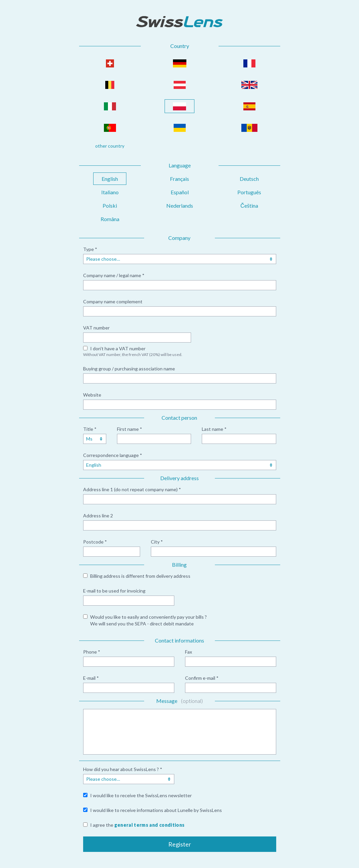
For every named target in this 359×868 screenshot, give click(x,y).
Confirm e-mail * (202, 678)
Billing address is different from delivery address (140, 576)
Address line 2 (98, 516)
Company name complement (113, 301)
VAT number (96, 328)
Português (249, 192)
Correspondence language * (113, 455)
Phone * (92, 652)
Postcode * (95, 542)
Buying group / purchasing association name (129, 369)
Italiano (110, 192)
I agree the (137, 825)
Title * (90, 429)
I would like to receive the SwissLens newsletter (141, 795)
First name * (130, 429)
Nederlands (180, 206)
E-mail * (91, 678)
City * (157, 542)
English (110, 179)
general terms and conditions (149, 825)
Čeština (249, 206)
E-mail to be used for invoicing (114, 591)
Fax (189, 652)
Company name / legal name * (114, 275)
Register (180, 844)
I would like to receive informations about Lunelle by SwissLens (156, 810)
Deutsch (249, 179)
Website (92, 395)
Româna (110, 219)
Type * (90, 249)
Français (179, 179)
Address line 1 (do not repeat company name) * (132, 489)
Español (180, 192)
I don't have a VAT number (118, 348)
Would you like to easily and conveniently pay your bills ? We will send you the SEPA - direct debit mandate (148, 620)
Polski (110, 206)
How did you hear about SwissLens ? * (123, 769)
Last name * (214, 429)
